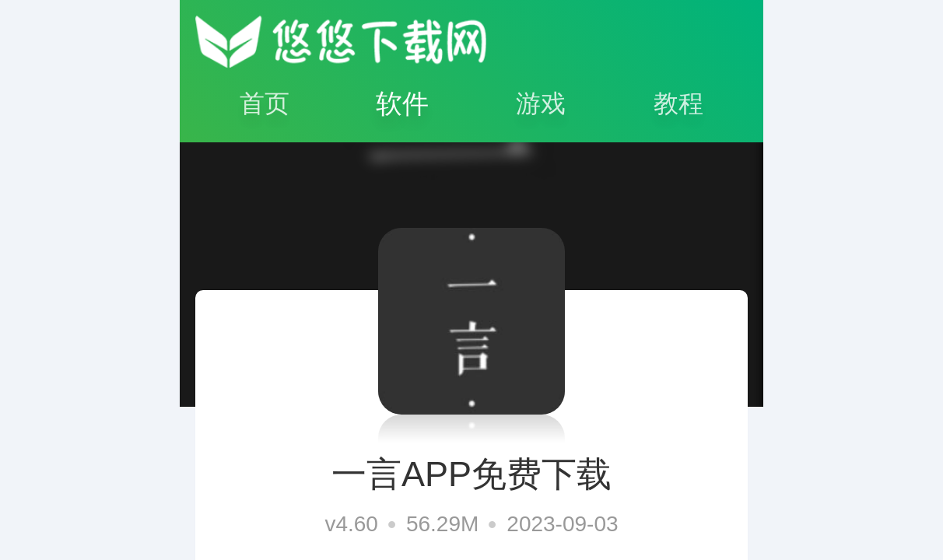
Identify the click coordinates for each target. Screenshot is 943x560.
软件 (402, 103)
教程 (678, 103)
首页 (265, 103)
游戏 (541, 103)
